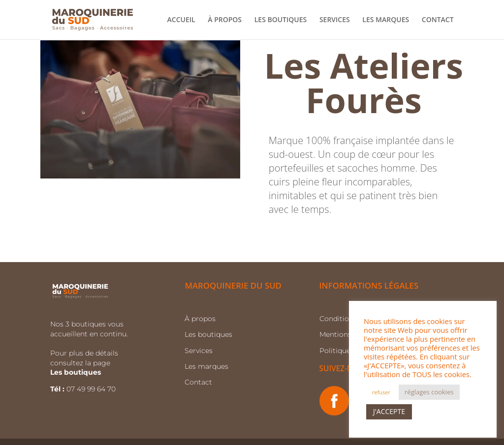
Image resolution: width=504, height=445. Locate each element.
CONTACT (438, 20)
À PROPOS (225, 20)
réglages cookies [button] (429, 392)
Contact (198, 382)
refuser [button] (381, 392)
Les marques (206, 366)
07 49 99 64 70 (92, 389)
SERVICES (335, 20)
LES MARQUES (386, 20)
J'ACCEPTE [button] (389, 411)
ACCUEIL (181, 20)
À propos (200, 319)
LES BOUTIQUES (281, 20)
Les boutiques (208, 334)
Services (199, 351)
